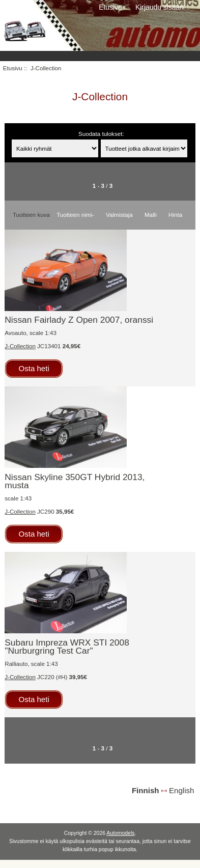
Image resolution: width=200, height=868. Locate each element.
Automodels (120, 833)
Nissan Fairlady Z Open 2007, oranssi (79, 320)
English (181, 790)
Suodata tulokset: (101, 134)
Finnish (146, 790)
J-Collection (20, 346)
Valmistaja (119, 215)
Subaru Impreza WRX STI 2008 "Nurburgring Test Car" (67, 647)
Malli (151, 215)
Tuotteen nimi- (75, 215)
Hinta (175, 215)
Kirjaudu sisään (160, 7)
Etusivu (110, 7)
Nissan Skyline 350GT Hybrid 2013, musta (75, 481)
